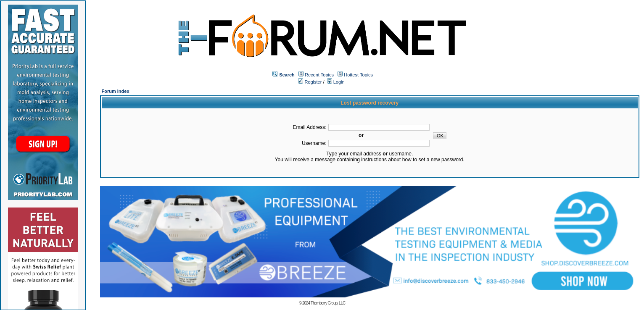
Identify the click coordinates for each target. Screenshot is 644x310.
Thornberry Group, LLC (328, 303)
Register (310, 82)
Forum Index (116, 91)
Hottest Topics (358, 75)
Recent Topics (319, 75)
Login (336, 82)
